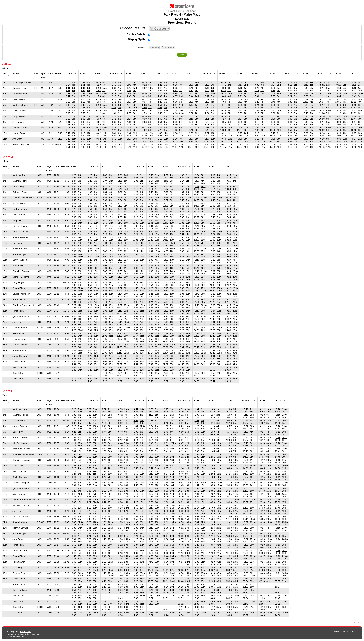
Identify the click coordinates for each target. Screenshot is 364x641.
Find (182, 55)
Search (141, 47)
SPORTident (25, 632)
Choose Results (133, 28)
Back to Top (358, 623)
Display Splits (137, 39)
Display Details (136, 34)
